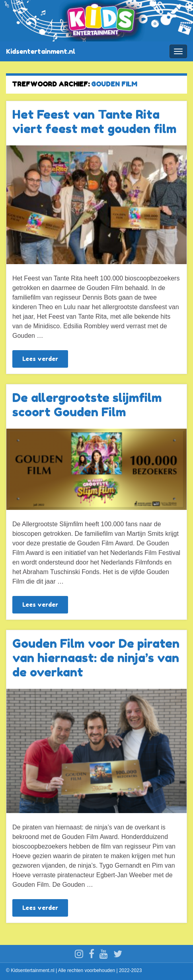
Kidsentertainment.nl (41, 51)
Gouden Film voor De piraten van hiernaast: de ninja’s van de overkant (96, 658)
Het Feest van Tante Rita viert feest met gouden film (95, 122)
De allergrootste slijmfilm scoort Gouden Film (87, 405)
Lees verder (40, 359)
